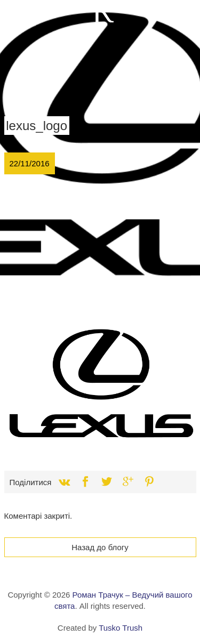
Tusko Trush (121, 628)
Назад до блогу (100, 547)
